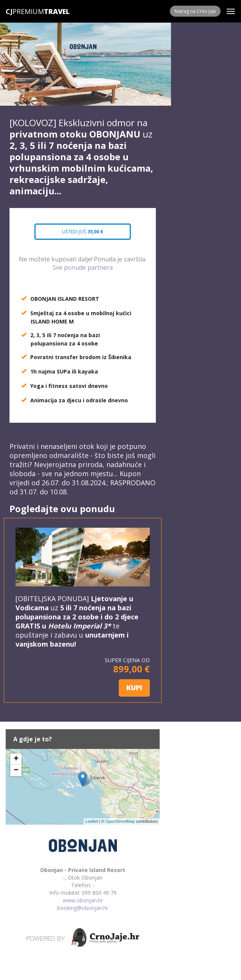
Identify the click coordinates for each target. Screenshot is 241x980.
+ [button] (16, 759)
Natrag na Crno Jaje (195, 11)
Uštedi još (83, 232)
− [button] (16, 771)
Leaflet (92, 821)
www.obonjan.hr (83, 900)
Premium (25, 11)
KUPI (134, 688)
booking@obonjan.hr (83, 908)
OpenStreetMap (120, 821)
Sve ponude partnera (83, 267)
